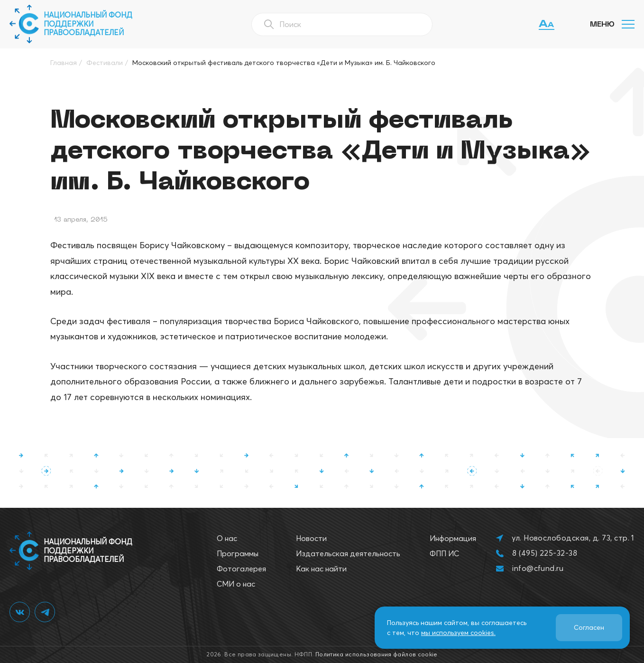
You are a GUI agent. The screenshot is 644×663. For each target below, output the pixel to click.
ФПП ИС (444, 553)
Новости (311, 538)
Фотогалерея (241, 569)
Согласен (589, 627)
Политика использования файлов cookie (377, 654)
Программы (238, 553)
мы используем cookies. (458, 633)
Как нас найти (321, 569)
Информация (453, 538)
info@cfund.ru (538, 568)
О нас (227, 538)
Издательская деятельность (348, 553)
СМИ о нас (236, 584)
